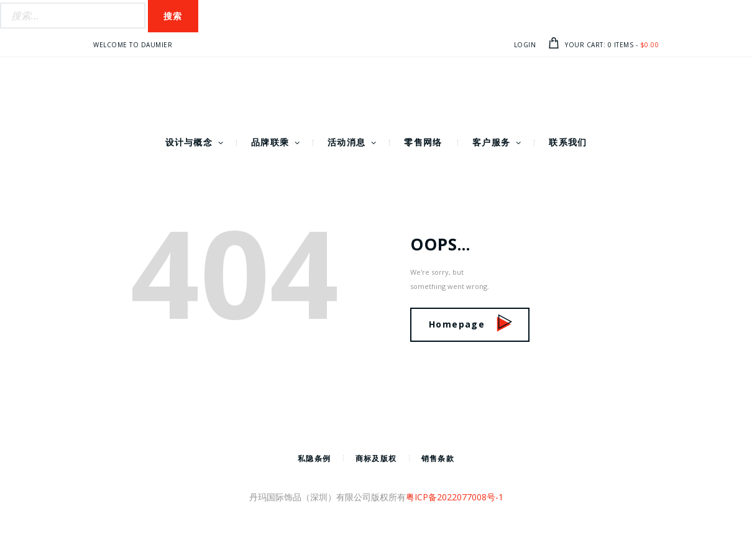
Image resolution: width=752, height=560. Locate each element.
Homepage (470, 324)
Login (525, 45)
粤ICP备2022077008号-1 (455, 497)
